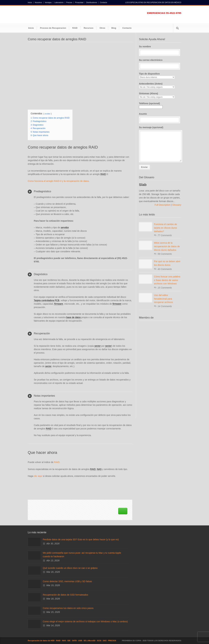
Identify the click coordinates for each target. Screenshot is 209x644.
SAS (105, 641)
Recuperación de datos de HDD (41, 641)
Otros (102, 28)
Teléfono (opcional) (151, 105)
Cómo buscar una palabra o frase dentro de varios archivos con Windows (167, 280)
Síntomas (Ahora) (160, 95)
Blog (114, 28)
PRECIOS (112, 641)
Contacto (104, 3)
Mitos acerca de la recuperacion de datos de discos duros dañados (167, 246)
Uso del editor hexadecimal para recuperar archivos (163, 299)
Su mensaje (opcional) (160, 144)
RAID (75, 28)
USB (80, 641)
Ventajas (48, 3)
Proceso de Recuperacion (53, 28)
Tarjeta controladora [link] (44, 300)
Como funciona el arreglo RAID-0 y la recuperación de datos (58, 181)
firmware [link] (59, 304)
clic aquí (38, 476)
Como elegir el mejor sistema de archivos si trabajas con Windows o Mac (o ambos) (85, 621)
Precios (69, 3)
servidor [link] (65, 227)
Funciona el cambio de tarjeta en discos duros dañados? (165, 228)
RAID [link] (103, 174)
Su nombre (160, 50)
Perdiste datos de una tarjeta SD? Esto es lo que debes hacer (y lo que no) (81, 539)
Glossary (176, 205)
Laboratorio (59, 3)
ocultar (48, 114)
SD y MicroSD (89, 641)
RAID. (57, 462)
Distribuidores (92, 3)
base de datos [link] (73, 317)
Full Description (163, 205)
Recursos (88, 28)
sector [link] (97, 346)
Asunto (160, 118)
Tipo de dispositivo (160, 76)
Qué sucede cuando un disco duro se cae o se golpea (70, 568)
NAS (64, 641)
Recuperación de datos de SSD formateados (65, 595)
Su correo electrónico (160, 64)
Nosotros (38, 3)
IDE (69, 641)
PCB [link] (57, 300)
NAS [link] (99, 469)
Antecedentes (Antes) (160, 86)
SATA (74, 641)
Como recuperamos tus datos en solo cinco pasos (68, 608)
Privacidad (79, 3)
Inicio (30, 3)
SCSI (99, 641)
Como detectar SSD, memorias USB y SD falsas (67, 581)
